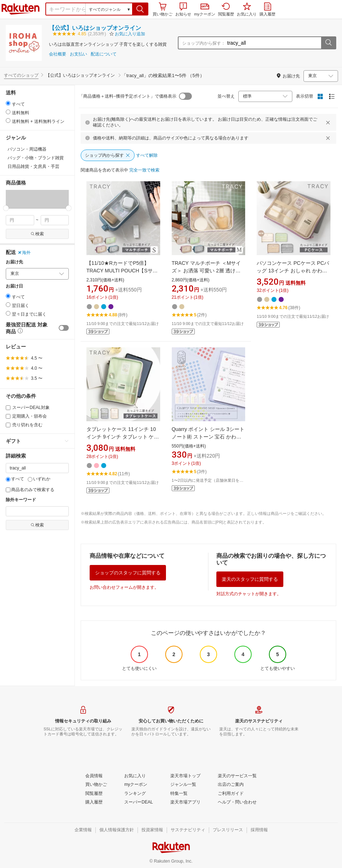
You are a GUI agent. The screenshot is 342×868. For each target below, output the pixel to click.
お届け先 (14, 262)
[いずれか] (30, 479)
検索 (37, 234)
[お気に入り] (135, 776)
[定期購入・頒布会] (8, 416)
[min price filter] (20, 220)
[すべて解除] (147, 156)
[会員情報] (94, 776)
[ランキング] (135, 794)
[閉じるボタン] (329, 123)
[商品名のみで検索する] (8, 490)
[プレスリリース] (228, 830)
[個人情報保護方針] (117, 830)
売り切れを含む (24, 425)
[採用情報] (259, 830)
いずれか (39, 479)
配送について (104, 54)
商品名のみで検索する (30, 490)
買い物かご (163, 9)
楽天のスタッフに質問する (250, 579)
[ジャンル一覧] (183, 785)
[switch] (64, 328)
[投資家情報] (152, 830)
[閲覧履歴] (94, 794)
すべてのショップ (21, 75)
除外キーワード (21, 500)
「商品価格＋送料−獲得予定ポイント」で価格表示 (128, 96)
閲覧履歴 (226, 9)
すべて (15, 479)
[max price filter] (55, 220)
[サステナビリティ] (188, 830)
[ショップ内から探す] (108, 155)
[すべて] (8, 479)
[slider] (6, 208)
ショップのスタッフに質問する (128, 573)
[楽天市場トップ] (185, 776)
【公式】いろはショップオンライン (95, 28)
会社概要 (58, 54)
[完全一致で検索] (144, 170)
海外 (24, 253)
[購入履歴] (94, 802)
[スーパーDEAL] (138, 802)
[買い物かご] (96, 785)
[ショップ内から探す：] (273, 43)
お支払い (78, 54)
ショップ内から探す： (204, 43)
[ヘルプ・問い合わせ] (237, 802)
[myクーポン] (136, 785)
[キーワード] (37, 468)
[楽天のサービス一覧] (237, 776)
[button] (140, 9)
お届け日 (14, 286)
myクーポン (205, 10)
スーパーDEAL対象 (28, 408)
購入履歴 (267, 9)
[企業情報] (83, 830)
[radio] (8, 103)
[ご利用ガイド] (231, 794)
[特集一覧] (179, 794)
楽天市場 (21, 9)
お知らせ (183, 9)
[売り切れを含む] (8, 425)
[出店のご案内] (231, 785)
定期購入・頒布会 (26, 416)
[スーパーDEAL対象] (8, 408)
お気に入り (247, 9)
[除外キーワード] (37, 511)
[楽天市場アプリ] (185, 802)
